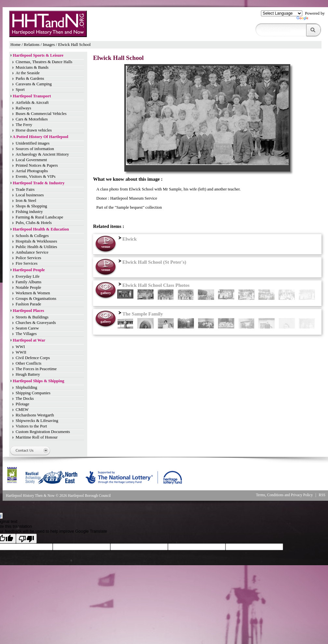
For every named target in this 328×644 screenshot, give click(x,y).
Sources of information (35, 149)
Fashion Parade (28, 304)
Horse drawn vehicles (34, 130)
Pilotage (22, 404)
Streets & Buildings (32, 317)
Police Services (28, 258)
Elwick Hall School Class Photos (153, 285)
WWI (20, 347)
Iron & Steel (26, 201)
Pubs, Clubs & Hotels (34, 223)
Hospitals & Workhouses (36, 241)
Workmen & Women (33, 293)
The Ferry (24, 125)
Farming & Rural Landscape (39, 217)
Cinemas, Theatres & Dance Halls (44, 62)
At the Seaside (28, 73)
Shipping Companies (33, 393)
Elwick (127, 239)
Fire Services (27, 263)
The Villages (26, 334)
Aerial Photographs (32, 171)
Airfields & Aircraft (32, 103)
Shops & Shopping (31, 206)
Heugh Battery (28, 374)
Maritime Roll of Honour (37, 437)
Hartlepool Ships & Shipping (38, 381)
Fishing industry (29, 212)
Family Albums (28, 282)
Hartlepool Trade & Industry (39, 183)
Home (15, 45)
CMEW (22, 410)
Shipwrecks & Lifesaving (37, 421)
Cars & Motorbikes (32, 119)
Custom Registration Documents (43, 432)
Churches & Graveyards (36, 323)
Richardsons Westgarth (35, 415)
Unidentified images (33, 143)
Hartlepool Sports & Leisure (38, 55)
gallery (106, 293)
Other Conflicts (28, 363)
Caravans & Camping (34, 84)
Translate (311, 20)
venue (106, 246)
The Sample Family (140, 314)
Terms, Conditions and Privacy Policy (284, 495)
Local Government (31, 160)
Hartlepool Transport (32, 96)
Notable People (28, 287)
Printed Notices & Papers (37, 165)
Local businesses (30, 195)
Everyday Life (28, 276)
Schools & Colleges (32, 236)
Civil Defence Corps (33, 358)
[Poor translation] (26, 539)
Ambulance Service (32, 252)
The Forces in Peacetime (36, 369)
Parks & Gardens (30, 78)
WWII (21, 352)
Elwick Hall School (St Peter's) (152, 262)
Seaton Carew (27, 328)
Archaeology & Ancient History (42, 154)
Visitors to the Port (31, 426)
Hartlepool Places (28, 311)
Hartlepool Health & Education (41, 229)
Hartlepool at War (29, 340)
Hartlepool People (29, 270)
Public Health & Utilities (36, 247)
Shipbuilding (26, 387)
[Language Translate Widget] (282, 13)
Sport (20, 90)
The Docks (25, 399)
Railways (23, 108)
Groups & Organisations (36, 299)
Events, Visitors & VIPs (35, 176)
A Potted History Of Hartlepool (41, 137)
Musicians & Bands (32, 67)
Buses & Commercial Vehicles (41, 114)
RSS (322, 495)
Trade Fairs (25, 189)
